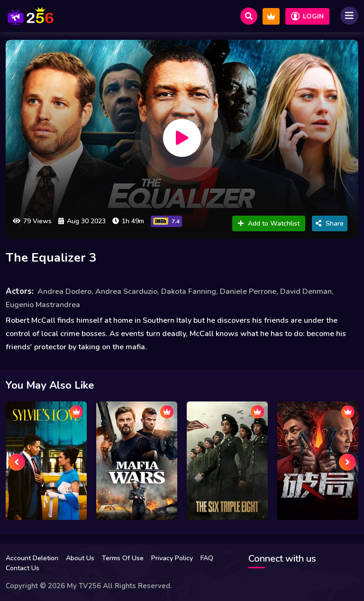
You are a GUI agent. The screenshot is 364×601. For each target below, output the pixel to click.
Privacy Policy (172, 558)
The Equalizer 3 (51, 258)
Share (330, 223)
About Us (80, 558)
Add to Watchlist (269, 223)
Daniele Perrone (248, 291)
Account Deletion (32, 558)
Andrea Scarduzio (126, 291)
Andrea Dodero (64, 291)
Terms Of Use (123, 558)
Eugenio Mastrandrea (43, 305)
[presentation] (17, 462)
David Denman (306, 291)
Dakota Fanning (189, 291)
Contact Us (23, 568)
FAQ (207, 558)
